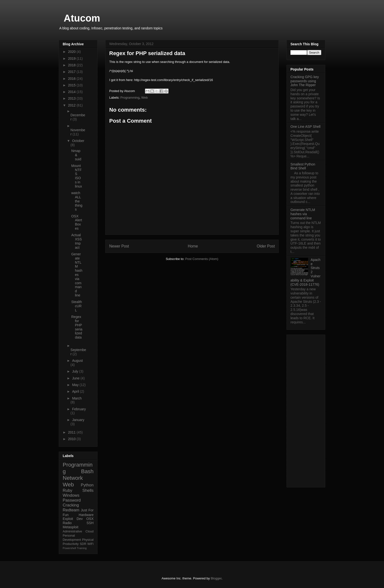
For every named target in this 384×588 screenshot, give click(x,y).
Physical (88, 540)
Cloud (90, 531)
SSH (90, 523)
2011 (72, 432)
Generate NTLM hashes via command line (77, 275)
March (77, 398)
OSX (90, 519)
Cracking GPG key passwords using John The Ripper (305, 81)
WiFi (90, 544)
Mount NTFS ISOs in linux (77, 176)
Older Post (266, 246)
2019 (72, 59)
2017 (72, 72)
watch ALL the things (77, 201)
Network (73, 478)
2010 (72, 439)
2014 (72, 92)
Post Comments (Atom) (202, 259)
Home (193, 246)
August (77, 361)
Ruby (67, 490)
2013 (72, 98)
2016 (72, 79)
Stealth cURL (77, 306)
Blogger (216, 578)
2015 (72, 85)
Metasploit (71, 527)
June (76, 378)
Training (82, 548)
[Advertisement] (306, 410)
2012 (72, 105)
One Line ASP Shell (306, 127)
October (78, 141)
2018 (72, 65)
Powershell (69, 548)
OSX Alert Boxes (77, 222)
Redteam (71, 510)
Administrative (72, 531)
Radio (67, 523)
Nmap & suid (76, 155)
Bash (87, 471)
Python (87, 485)
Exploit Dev (73, 519)
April (76, 391)
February (79, 409)
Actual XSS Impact (77, 241)
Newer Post (119, 246)
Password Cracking (72, 503)
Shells (88, 490)
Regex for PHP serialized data (77, 327)
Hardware (86, 515)
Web (145, 98)
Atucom (82, 18)
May (76, 385)
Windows (71, 495)
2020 (72, 52)
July (76, 371)
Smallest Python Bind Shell (303, 166)
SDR (83, 544)
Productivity (71, 544)
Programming (130, 98)
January (78, 420)
